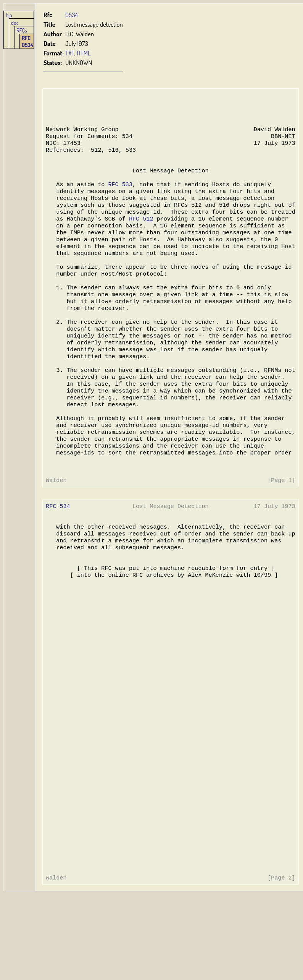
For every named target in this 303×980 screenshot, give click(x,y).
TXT (70, 53)
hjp (9, 15)
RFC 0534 (27, 41)
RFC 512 (140, 233)
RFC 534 (58, 550)
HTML (84, 53)
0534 (72, 15)
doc (15, 23)
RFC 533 (119, 195)
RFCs (22, 30)
